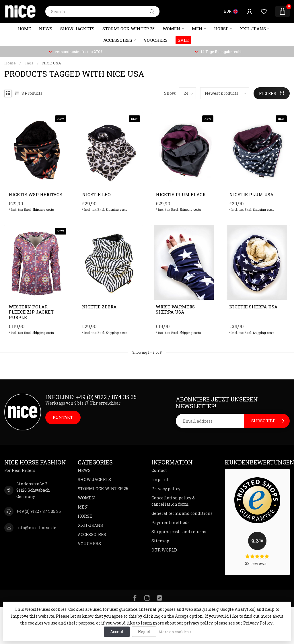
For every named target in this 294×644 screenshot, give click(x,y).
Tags (29, 63)
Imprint (160, 479)
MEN (197, 29)
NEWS (46, 29)
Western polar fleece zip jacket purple (31, 312)
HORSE (221, 29)
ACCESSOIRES (118, 40)
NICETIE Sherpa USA (253, 307)
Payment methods (171, 522)
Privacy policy (166, 489)
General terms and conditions (182, 513)
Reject (144, 632)
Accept (117, 632)
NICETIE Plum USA (251, 194)
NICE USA (52, 63)
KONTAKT (63, 417)
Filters (271, 93)
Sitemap (160, 541)
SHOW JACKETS (77, 29)
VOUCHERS (156, 40)
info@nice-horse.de (36, 528)
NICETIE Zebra (99, 307)
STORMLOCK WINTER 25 (128, 29)
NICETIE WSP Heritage (35, 194)
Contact (159, 470)
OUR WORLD (164, 550)
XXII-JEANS (253, 29)
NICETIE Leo (96, 194)
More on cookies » (175, 632)
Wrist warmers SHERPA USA (175, 309)
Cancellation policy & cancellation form (173, 501)
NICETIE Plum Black (181, 194)
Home (24, 29)
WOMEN (172, 29)
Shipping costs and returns (179, 532)
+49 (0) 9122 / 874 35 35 (39, 511)
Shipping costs (43, 209)
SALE (183, 40)
